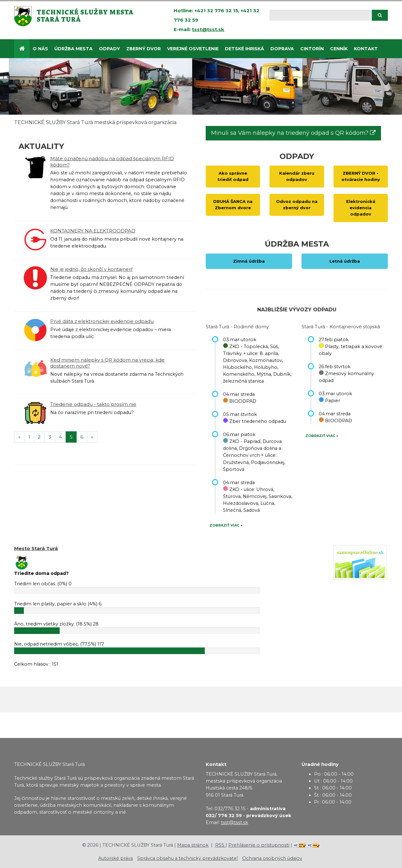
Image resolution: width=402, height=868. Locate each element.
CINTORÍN (312, 49)
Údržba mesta (73, 49)
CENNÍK (339, 49)
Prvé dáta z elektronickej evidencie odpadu (102, 321)
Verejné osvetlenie (193, 49)
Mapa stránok (193, 845)
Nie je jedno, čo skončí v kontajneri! (91, 269)
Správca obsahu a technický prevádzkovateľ (187, 858)
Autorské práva (116, 858)
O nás (40, 49)
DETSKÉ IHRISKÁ (244, 49)
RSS (220, 845)
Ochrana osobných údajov (272, 858)
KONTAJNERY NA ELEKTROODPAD (93, 231)
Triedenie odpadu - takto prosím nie (93, 404)
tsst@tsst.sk (208, 29)
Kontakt (366, 49)
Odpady (109, 49)
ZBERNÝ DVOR (144, 49)
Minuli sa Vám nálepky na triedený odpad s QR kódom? (293, 133)
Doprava (282, 49)
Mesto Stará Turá (36, 548)
